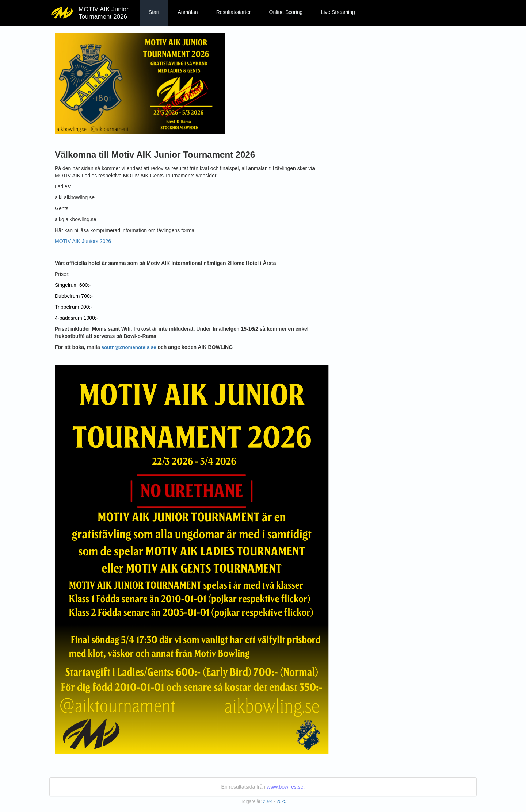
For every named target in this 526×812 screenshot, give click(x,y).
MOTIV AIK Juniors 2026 (83, 241)
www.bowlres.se (285, 787)
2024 (268, 801)
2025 (281, 801)
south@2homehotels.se (129, 347)
